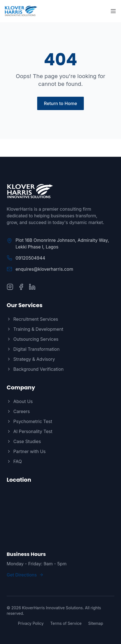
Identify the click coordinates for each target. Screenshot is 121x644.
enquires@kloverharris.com (44, 269)
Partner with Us (26, 451)
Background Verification (35, 369)
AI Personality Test (30, 431)
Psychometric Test (29, 421)
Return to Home (60, 103)
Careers (18, 411)
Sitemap (96, 623)
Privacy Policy (31, 623)
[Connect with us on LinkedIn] (32, 287)
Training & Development (35, 329)
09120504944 (30, 258)
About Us (20, 401)
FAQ (14, 461)
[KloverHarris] (60, 191)
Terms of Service (66, 623)
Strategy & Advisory (31, 359)
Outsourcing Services (32, 339)
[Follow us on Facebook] (21, 287)
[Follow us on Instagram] (10, 287)
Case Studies (24, 441)
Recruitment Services (32, 319)
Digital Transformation (33, 349)
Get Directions (25, 575)
